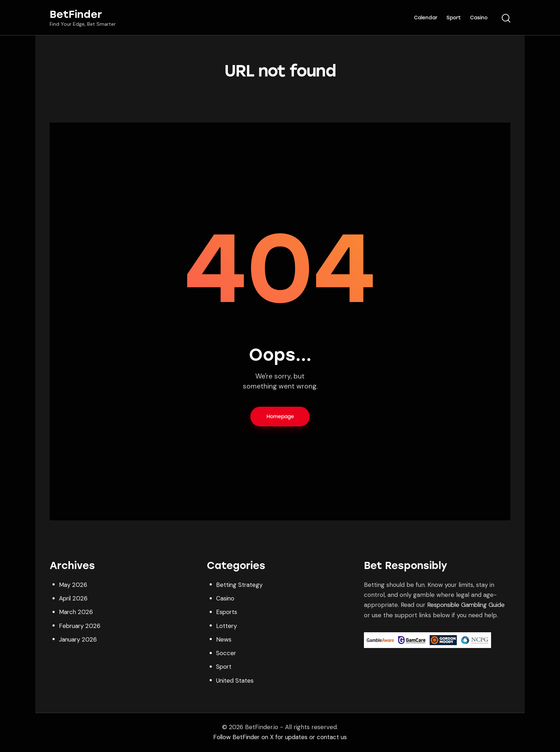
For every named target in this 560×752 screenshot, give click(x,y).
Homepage (280, 417)
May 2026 (73, 585)
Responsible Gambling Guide (467, 606)
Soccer (226, 654)
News (224, 640)
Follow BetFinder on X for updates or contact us (280, 738)
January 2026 (78, 640)
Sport (224, 668)
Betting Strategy (240, 585)
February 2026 (80, 627)
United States (235, 681)
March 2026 (76, 613)
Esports (227, 613)
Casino (225, 599)
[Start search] (506, 19)
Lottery (227, 627)
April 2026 (73, 599)
